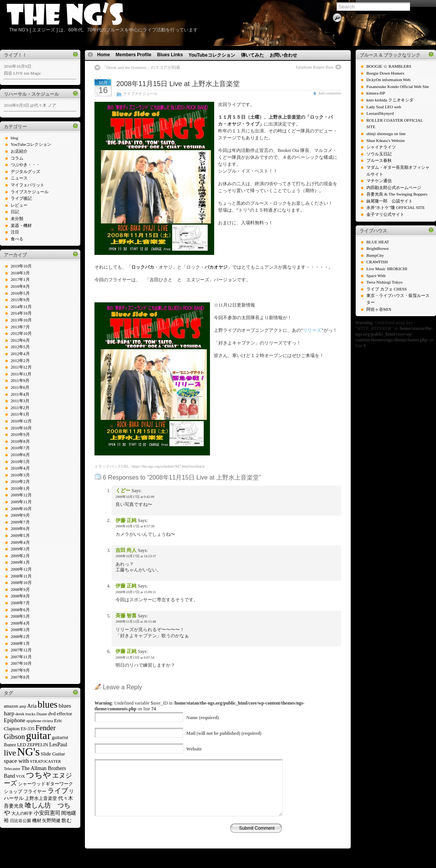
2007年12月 (21, 650)
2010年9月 (20, 434)
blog (15, 138)
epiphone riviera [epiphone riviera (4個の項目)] (40, 721)
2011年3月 (20, 401)
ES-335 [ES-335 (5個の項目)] (28, 729)
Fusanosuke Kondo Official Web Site (398, 86)
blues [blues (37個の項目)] (47, 704)
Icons (216, 850)
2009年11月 (21, 502)
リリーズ (312, 330)
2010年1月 (20, 488)
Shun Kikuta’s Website (386, 140)
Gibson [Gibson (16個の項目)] (14, 737)
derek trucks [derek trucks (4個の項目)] (25, 714)
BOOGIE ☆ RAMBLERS (389, 66)
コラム (17, 158)
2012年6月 (20, 340)
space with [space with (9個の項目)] (16, 761)
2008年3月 (20, 630)
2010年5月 (20, 462)
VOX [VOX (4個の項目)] (20, 776)
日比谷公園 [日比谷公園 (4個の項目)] (20, 821)
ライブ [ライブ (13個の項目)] (58, 791)
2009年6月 (20, 529)
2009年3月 (20, 549)
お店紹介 (19, 151)
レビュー (19, 205)
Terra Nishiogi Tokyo (384, 282)
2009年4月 (20, 542)
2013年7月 (20, 327)
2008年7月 (20, 603)
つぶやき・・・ (25, 165)
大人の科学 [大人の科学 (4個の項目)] (22, 813)
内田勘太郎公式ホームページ (394, 188)
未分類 (17, 219)
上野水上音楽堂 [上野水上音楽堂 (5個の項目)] (41, 798)
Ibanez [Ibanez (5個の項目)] (10, 745)
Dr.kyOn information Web (388, 80)
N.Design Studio (236, 850)
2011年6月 (20, 387)
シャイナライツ (381, 147)
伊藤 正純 (126, 520)
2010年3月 (20, 475)
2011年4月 (20, 394)
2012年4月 (20, 354)
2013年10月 (21, 320)
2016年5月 (20, 293)
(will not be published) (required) (224, 733)
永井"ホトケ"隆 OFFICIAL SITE (396, 207)
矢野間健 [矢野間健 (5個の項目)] (51, 821)
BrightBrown (377, 248)
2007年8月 (20, 677)
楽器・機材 (21, 225)
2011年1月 (20, 414)
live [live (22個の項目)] (10, 753)
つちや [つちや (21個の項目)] (39, 775)
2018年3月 (20, 273)
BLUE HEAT (378, 242)
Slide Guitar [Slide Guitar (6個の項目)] (53, 754)
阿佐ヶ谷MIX (379, 309)
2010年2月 (20, 481)
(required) (203, 718)
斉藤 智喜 (126, 616)
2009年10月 (21, 509)
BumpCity (375, 255)
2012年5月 (20, 347)
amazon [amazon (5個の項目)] (11, 706)
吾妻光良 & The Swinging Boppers (397, 194)
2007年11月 (21, 657)
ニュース (19, 178)
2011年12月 (21, 367)
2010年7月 (20, 448)
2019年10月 (21, 266)
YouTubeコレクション (31, 144)
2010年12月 (21, 421)
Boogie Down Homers (385, 73)
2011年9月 (20, 380)
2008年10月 (21, 582)
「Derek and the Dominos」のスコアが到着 (141, 67)
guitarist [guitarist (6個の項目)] (60, 737)
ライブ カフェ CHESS (387, 289)
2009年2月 (20, 556)
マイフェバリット (28, 185)
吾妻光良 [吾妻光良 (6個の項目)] (14, 806)
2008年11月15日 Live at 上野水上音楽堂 (178, 84)
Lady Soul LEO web (384, 107)
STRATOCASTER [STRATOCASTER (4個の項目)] (45, 761)
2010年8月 (20, 441)
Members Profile (133, 55)
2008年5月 (20, 616)
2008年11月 (21, 576)
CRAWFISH (377, 262)
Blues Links (170, 55)
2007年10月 (21, 663)
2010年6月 (20, 455)
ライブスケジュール (30, 192)
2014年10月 (21, 313)
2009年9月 (20, 515)
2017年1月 (20, 279)
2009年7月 (20, 522)
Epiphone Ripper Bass (315, 67)
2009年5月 (20, 535)
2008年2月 (20, 636)
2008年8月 (20, 596)
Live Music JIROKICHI (387, 269)
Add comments (329, 93)
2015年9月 (20, 300)
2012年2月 (20, 361)
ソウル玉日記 (379, 154)
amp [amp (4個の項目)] (23, 706)
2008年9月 (20, 589)
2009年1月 (20, 562)
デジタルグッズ (25, 171)
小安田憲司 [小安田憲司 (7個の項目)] (47, 813)
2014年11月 (21, 307)
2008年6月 (20, 610)
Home (103, 55)
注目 (15, 232)
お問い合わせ (283, 55)
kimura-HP (376, 93)
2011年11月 (21, 374)
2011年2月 (20, 408)
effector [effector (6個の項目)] (64, 714)
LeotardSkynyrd (380, 113)
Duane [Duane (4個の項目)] (42, 714)
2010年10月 (21, 428)
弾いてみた (252, 55)
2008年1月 (20, 643)
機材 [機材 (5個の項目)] (37, 821)
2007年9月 (20, 670)
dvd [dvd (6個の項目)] (52, 714)
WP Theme (200, 850)
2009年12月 (21, 495)
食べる (17, 239)
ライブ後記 (21, 198)
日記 (15, 212)
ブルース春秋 (379, 160)
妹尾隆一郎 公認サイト (390, 201)
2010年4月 (20, 468)
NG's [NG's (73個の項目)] (28, 752)
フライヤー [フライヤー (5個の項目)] (35, 791)
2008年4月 (20, 623)
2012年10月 (21, 333)
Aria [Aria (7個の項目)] (32, 706)
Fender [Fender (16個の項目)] (46, 728)
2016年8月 (20, 286)
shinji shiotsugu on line (386, 134)
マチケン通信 (379, 181)
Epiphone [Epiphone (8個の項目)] (15, 720)
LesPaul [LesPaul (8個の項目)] (58, 744)
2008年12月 (21, 569)
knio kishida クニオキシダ (390, 100)
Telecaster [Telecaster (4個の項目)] (12, 769)
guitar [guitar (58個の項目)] (38, 735)
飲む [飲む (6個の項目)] (67, 820)
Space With (376, 276)
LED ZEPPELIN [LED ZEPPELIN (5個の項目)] (33, 745)
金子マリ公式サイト (385, 214)
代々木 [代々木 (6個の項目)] (66, 798)
